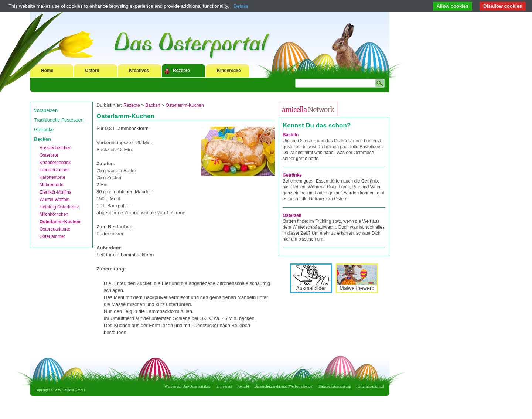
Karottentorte (52, 177)
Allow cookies (453, 6)
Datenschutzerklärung (335, 386)
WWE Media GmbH (70, 390)
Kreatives (139, 71)
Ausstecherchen (55, 148)
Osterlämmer (52, 236)
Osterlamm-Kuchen (60, 222)
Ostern (92, 71)
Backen (42, 139)
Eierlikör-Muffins (55, 192)
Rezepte (181, 71)
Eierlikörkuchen (55, 170)
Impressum (224, 386)
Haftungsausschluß (370, 386)
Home (47, 71)
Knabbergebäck (55, 163)
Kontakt (243, 386)
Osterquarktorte (55, 229)
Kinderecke (229, 71)
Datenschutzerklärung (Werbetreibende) (284, 386)
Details (241, 6)
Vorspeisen (46, 110)
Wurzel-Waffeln (54, 200)
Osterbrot (49, 155)
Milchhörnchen (54, 214)
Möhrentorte (52, 185)
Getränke (44, 130)
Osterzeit (292, 215)
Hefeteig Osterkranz (59, 207)
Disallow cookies (503, 6)
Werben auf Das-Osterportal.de (187, 386)
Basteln (291, 135)
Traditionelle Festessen (59, 120)
